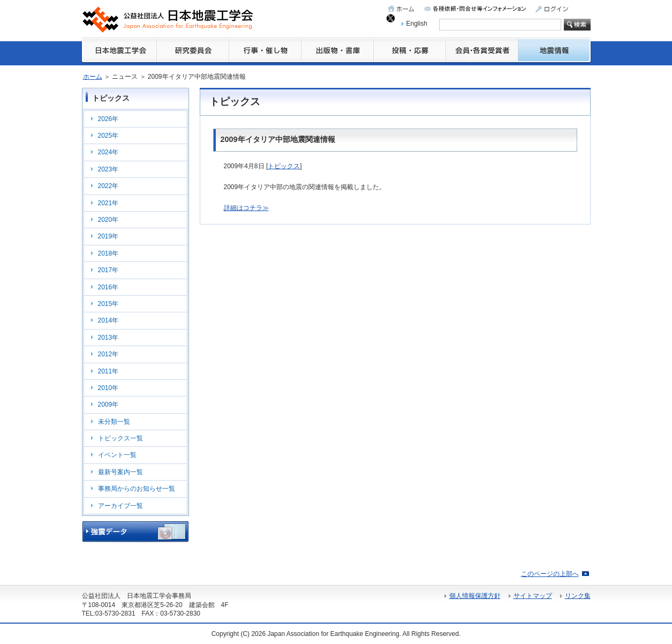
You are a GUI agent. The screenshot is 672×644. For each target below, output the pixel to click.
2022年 (108, 186)
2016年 (108, 287)
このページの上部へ (550, 574)
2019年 (108, 236)
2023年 (108, 169)
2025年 (108, 136)
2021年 (108, 203)
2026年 (108, 119)
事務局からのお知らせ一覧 (137, 489)
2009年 (108, 405)
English (417, 24)
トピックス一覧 (120, 438)
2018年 (108, 253)
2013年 (108, 338)
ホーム (93, 77)
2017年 (108, 270)
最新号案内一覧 (120, 472)
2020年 (108, 220)
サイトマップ (533, 596)
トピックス (284, 166)
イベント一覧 (117, 455)
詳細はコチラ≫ (246, 208)
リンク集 (578, 596)
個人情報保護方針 (475, 596)
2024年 (108, 152)
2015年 (108, 304)
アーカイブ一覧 (120, 506)
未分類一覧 (114, 422)
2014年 (108, 320)
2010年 (108, 388)
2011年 (108, 371)
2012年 (108, 354)
